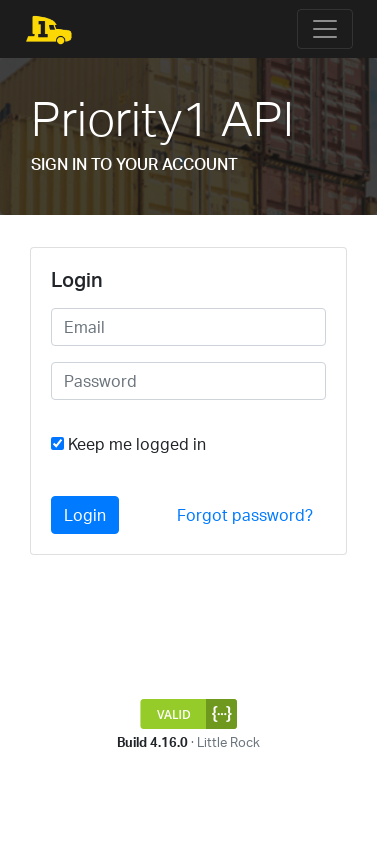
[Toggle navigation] (325, 29)
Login (85, 515)
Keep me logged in (137, 444)
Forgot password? (245, 515)
